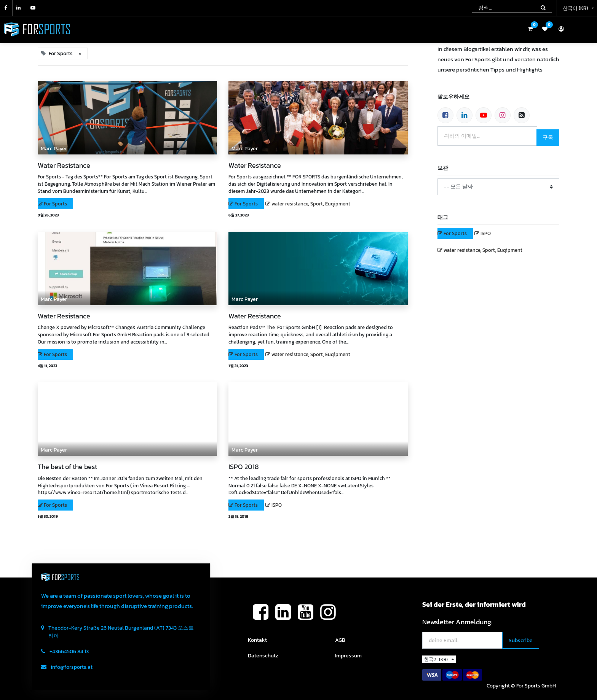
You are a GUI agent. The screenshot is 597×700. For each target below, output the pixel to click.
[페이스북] (445, 115)
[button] (521, 640)
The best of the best (67, 467)
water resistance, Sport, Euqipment (311, 204)
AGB (340, 640)
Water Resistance (64, 165)
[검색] (543, 8)
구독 (548, 138)
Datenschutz (263, 656)
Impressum (348, 656)
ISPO (277, 505)
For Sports (55, 204)
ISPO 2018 (244, 467)
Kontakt (257, 640)
